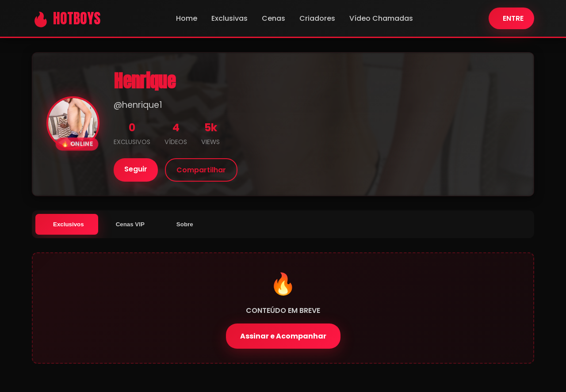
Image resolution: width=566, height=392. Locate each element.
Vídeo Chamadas (381, 18)
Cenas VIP (130, 224)
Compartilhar (201, 170)
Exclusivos (69, 224)
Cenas (273, 18)
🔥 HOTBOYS (66, 18)
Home (187, 18)
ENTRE (513, 18)
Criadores (317, 18)
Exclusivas (229, 18)
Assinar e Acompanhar (283, 336)
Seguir (136, 169)
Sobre (185, 224)
